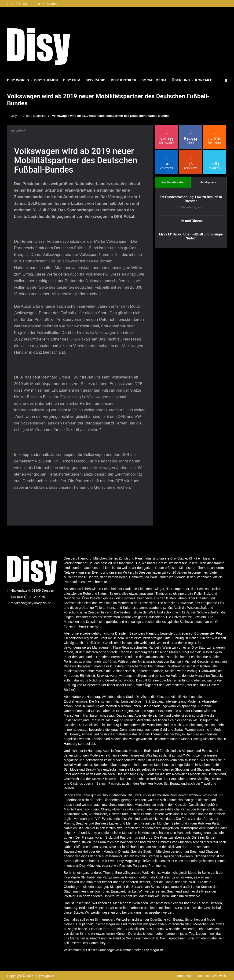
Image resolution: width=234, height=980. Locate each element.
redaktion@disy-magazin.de (31, 603)
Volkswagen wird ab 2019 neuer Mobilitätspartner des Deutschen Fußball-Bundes (111, 115)
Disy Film (71, 80)
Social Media (154, 80)
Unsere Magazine (34, 115)
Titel (37, 4)
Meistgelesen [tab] (209, 180)
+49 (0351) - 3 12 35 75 (28, 597)
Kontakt (52, 4)
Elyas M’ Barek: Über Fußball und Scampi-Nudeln (191, 232)
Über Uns (181, 80)
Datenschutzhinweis (211, 975)
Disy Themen (46, 80)
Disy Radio (95, 80)
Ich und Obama (191, 217)
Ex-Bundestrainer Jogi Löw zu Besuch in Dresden (191, 196)
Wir (25, 4)
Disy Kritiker (124, 80)
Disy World (18, 80)
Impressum (185, 975)
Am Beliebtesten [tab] (173, 180)
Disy (14, 115)
